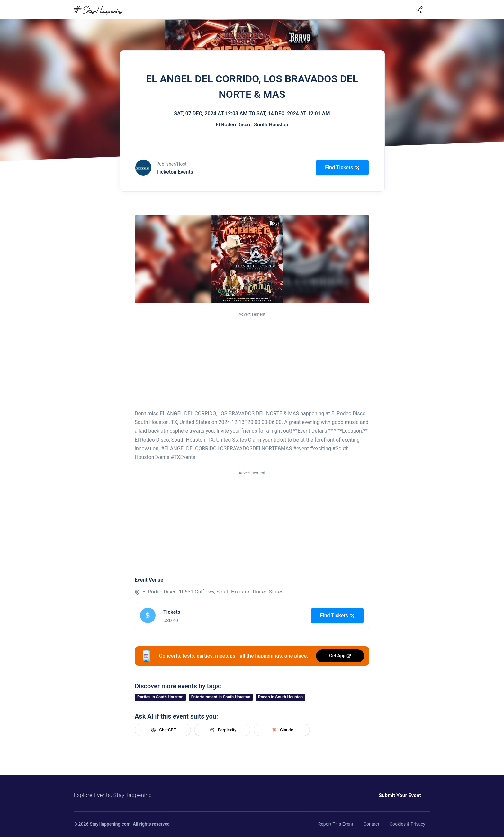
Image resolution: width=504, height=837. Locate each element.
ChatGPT (163, 730)
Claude (282, 730)
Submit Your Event (400, 795)
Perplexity (222, 730)
